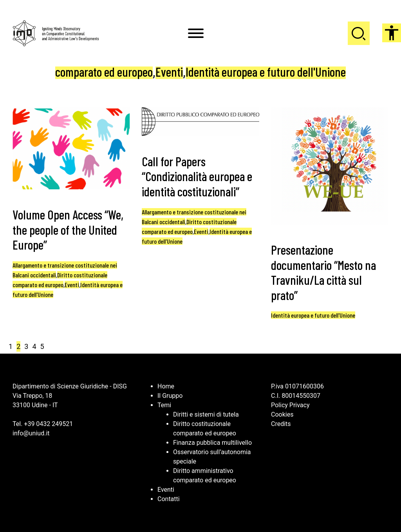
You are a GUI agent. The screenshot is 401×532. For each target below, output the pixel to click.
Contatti (169, 499)
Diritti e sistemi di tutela (206, 414)
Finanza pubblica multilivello (212, 443)
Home (166, 386)
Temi (164, 405)
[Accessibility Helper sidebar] (392, 33)
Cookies (282, 414)
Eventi (169, 72)
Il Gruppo (170, 396)
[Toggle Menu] (196, 33)
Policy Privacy (290, 405)
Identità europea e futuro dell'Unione (266, 72)
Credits (281, 424)
